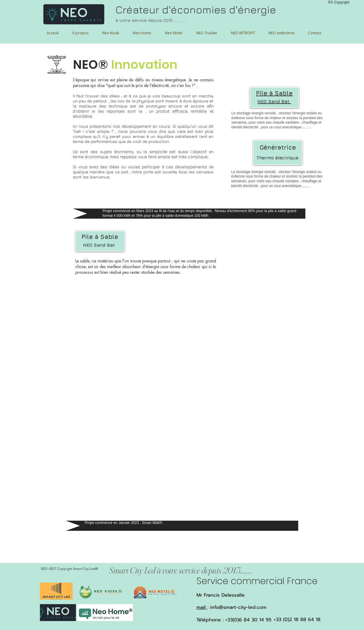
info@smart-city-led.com (238, 607)
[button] (282, 33)
